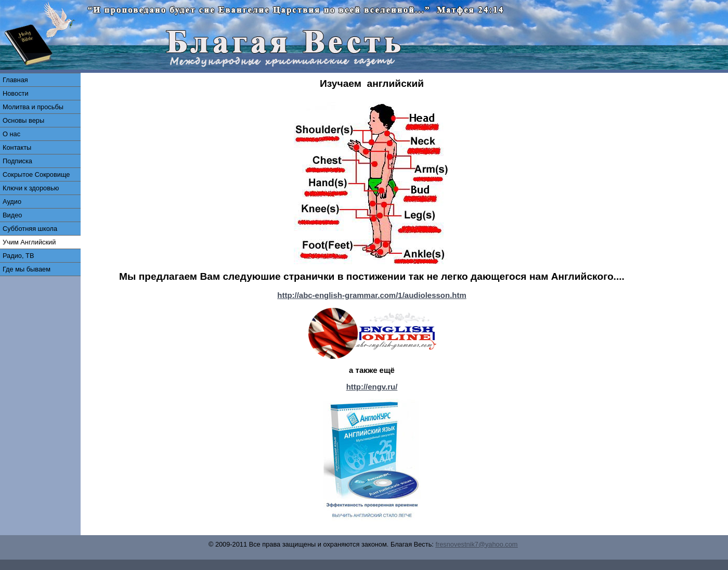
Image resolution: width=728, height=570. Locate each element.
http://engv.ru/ (372, 387)
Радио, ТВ (18, 256)
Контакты (17, 147)
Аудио (12, 202)
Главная (15, 80)
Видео (12, 215)
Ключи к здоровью (31, 188)
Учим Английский (29, 242)
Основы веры (23, 120)
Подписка (17, 161)
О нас (11, 134)
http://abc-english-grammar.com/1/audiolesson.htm (372, 295)
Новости (16, 93)
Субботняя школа (30, 229)
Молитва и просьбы (33, 107)
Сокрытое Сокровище (36, 174)
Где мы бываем (27, 269)
